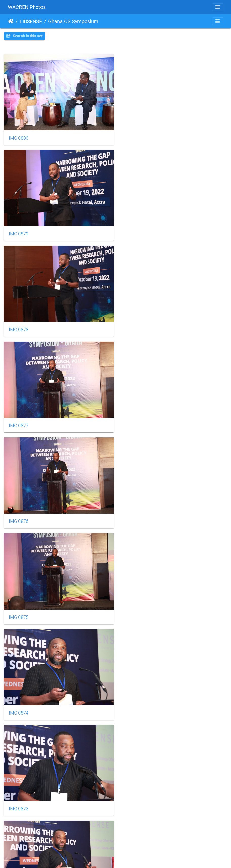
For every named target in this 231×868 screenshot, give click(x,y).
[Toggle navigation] (218, 7)
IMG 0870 (19, 608)
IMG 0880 (19, 137)
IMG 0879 (134, 137)
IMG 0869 (134, 608)
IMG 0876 (19, 325)
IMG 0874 (19, 419)
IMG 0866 (19, 797)
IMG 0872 (19, 514)
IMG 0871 (134, 514)
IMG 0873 (134, 419)
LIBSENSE (31, 21)
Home (11, 21)
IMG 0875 (134, 325)
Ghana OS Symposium (73, 21)
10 (141, 823)
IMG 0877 (134, 231)
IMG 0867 (134, 702)
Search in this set (24, 36)
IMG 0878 (19, 231)
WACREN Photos (27, 7)
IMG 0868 (19, 702)
